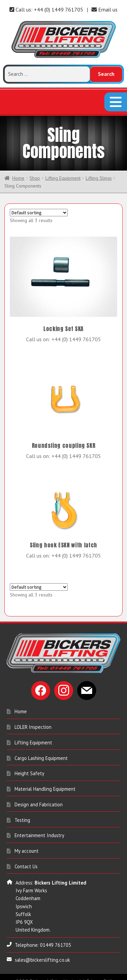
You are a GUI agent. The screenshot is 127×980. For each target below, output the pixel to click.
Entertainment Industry (39, 830)
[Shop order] (39, 207)
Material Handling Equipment (45, 783)
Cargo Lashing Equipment (41, 752)
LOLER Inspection (33, 721)
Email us (104, 9)
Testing (22, 814)
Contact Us (26, 860)
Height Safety (29, 767)
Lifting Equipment (63, 172)
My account (27, 845)
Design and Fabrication (39, 798)
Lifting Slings (99, 172)
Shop (35, 172)
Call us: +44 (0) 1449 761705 (46, 9)
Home (18, 172)
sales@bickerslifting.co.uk (43, 954)
